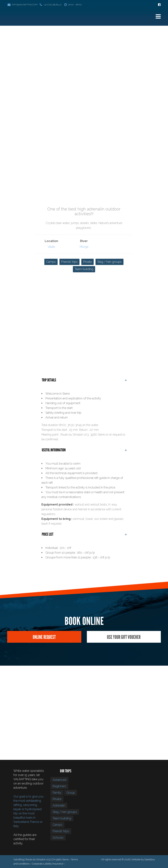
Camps (51, 262)
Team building (84, 269)
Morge (84, 247)
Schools (58, 838)
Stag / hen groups (109, 262)
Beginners (59, 786)
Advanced (59, 780)
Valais (51, 247)
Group (71, 793)
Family (57, 793)
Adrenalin (59, 805)
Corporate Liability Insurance (48, 864)
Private (87, 262)
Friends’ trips (69, 262)
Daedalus (150, 859)
